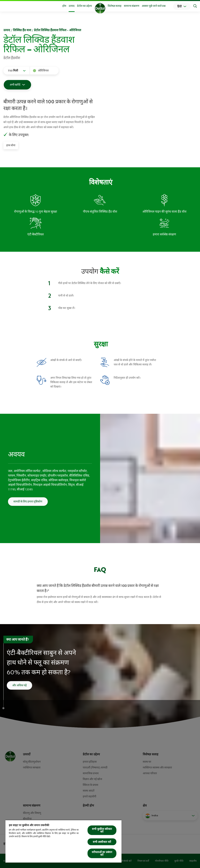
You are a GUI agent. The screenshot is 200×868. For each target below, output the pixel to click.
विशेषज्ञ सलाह (115, 6)
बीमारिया (27, 819)
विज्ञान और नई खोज (92, 779)
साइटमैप (193, 861)
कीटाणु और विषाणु (32, 813)
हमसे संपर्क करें (125, 861)
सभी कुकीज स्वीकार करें (102, 830)
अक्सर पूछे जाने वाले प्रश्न (154, 6)
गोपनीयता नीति (162, 861)
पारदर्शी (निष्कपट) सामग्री (95, 768)
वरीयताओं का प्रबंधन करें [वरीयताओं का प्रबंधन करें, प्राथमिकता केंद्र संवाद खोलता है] (102, 853)
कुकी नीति (179, 861)
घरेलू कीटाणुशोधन (32, 762)
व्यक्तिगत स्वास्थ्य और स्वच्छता (157, 768)
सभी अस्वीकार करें (102, 842)
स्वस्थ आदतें (89, 791)
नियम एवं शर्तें (143, 861)
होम (64, 6)
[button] (170, 816)
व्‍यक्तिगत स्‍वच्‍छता (32, 768)
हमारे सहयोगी (89, 797)
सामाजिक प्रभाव (91, 773)
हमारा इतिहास (90, 762)
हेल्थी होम (88, 806)
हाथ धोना (11, 145)
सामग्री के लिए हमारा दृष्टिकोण (28, 502)
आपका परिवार (150, 773)
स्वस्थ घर (147, 762)
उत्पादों (27, 754)
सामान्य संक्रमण (132, 6)
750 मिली (13, 71)
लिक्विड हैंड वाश (22, 30)
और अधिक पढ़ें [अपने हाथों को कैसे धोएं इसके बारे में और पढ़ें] (19, 685)
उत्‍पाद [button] (72, 6)
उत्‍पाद (7, 30)
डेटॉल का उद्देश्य (84, 6)
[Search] (195, 6)
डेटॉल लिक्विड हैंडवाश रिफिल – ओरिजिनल (58, 30)
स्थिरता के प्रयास (90, 785)
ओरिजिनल (43, 71)
